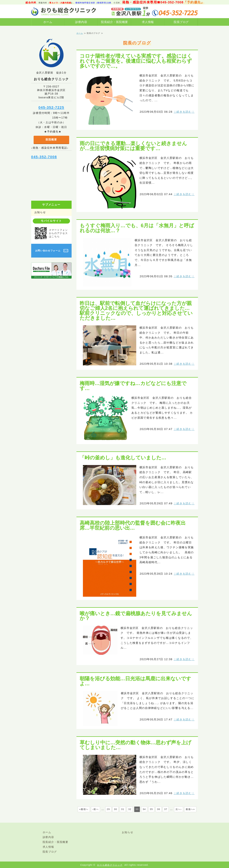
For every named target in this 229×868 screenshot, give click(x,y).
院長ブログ (181, 22)
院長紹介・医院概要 (114, 22)
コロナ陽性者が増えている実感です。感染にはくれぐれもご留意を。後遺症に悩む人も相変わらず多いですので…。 (136, 61)
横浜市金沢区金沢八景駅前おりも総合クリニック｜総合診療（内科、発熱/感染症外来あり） (64, 11)
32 (130, 809)
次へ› (179, 809)
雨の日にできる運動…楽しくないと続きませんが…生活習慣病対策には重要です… (133, 146)
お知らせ (40, 212)
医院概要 (51, 140)
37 (166, 809)
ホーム (48, 22)
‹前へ (96, 809)
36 (159, 809)
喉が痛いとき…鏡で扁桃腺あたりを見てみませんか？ (136, 616)
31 (123, 809)
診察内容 (81, 22)
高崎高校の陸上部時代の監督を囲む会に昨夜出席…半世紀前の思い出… (133, 525)
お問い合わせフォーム (48, 251)
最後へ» (190, 809)
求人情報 (148, 22)
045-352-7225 (51, 107)
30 (115, 809)
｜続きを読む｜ (184, 112)
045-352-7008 (44, 157)
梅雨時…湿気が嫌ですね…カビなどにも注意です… (133, 386)
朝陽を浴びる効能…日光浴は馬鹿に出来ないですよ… (136, 681)
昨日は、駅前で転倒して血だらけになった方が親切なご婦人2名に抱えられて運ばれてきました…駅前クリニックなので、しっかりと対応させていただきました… (136, 311)
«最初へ (84, 809)
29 (108, 809)
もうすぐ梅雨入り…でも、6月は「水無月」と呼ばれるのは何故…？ (137, 228)
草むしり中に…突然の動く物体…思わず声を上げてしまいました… (136, 745)
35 (151, 809)
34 (144, 809)
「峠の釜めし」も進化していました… (123, 458)
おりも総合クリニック (110, 865)
